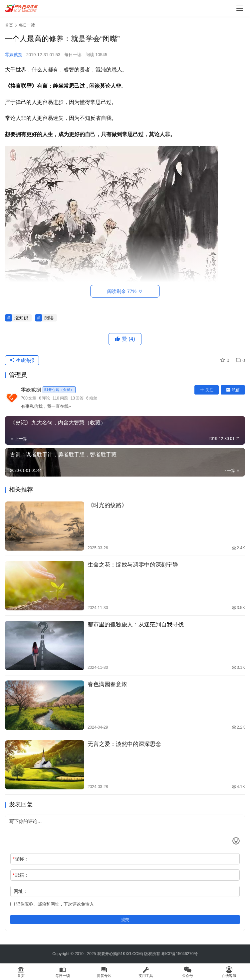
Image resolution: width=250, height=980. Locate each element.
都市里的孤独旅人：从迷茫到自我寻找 (136, 624)
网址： (21, 891)
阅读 (49, 318)
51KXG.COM (130, 954)
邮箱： (20, 875)
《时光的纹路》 (107, 505)
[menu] (240, 8)
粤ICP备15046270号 (179, 954)
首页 (9, 25)
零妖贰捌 (14, 55)
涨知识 (21, 318)
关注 (207, 390)
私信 (233, 390)
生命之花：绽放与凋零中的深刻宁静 (133, 565)
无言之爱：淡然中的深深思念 (124, 744)
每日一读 (73, 55)
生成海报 (22, 360)
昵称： (20, 859)
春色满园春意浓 (107, 684)
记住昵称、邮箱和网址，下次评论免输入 (52, 904)
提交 (125, 920)
